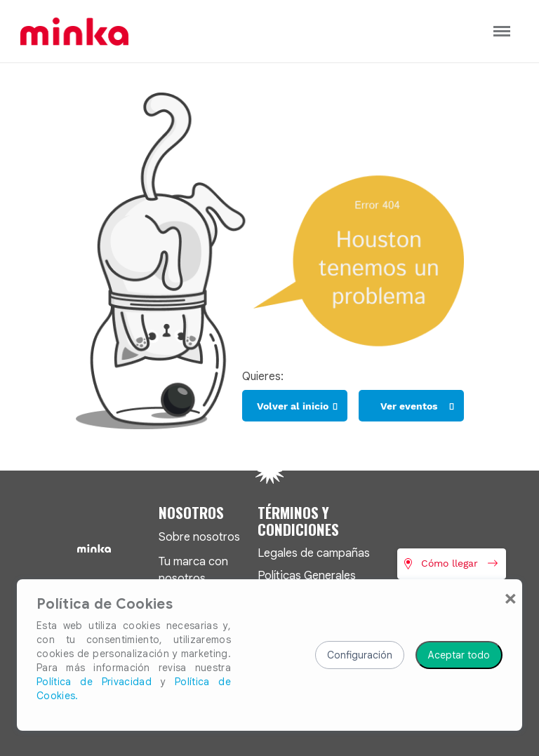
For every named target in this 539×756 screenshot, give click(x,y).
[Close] (511, 598)
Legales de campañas (314, 553)
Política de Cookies (105, 605)
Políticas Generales (307, 575)
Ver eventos (409, 406)
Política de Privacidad (94, 682)
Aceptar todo (459, 655)
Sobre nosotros (199, 537)
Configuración (360, 655)
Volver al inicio (293, 406)
